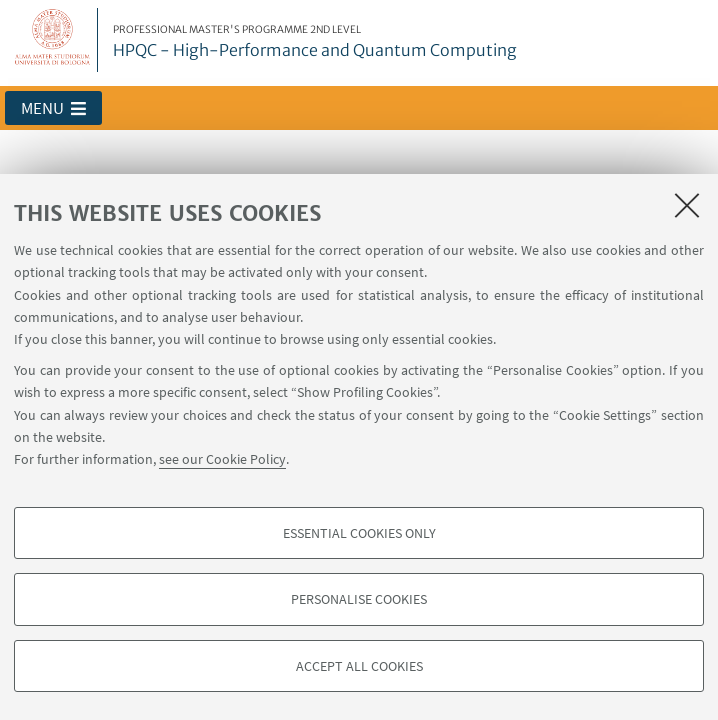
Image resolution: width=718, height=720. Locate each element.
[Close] (687, 205)
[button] (53, 108)
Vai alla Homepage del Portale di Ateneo (53, 40)
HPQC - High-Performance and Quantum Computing (315, 42)
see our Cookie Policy (222, 459)
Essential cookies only (359, 533)
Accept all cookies (359, 666)
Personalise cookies (359, 599)
